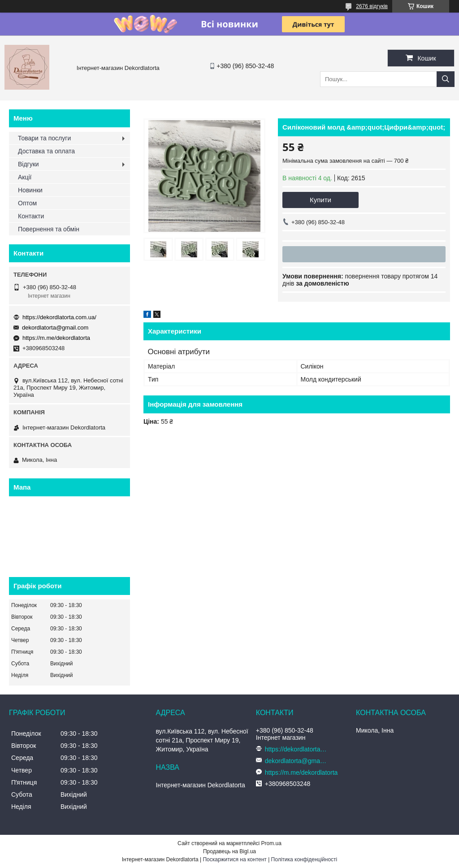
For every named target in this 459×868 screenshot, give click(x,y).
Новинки (30, 190)
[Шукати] (446, 79)
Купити (320, 200)
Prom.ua (271, 843)
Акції (25, 177)
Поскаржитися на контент (234, 859)
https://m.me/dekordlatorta (56, 338)
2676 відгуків (372, 6)
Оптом (27, 203)
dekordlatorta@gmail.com (55, 328)
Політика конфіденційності (304, 859)
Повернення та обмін (49, 229)
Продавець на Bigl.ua (229, 851)
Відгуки (28, 164)
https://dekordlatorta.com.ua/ (59, 317)
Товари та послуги (44, 138)
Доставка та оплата (46, 151)
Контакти (31, 216)
